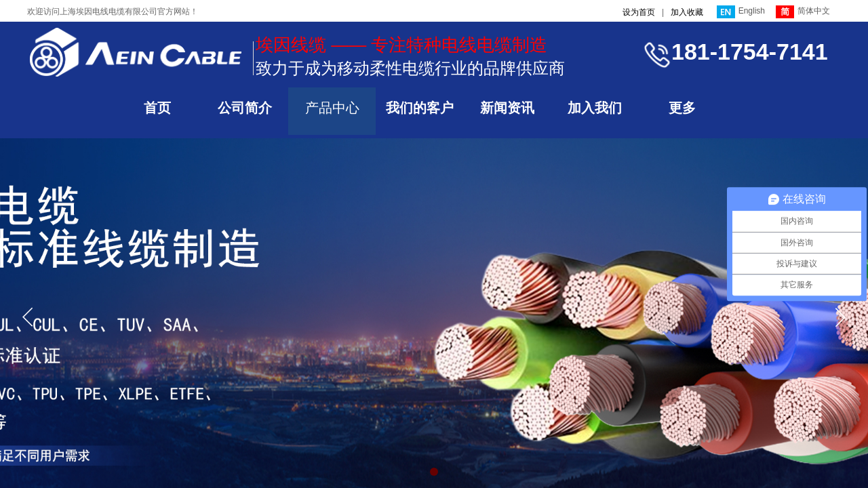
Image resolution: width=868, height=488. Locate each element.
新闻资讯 (507, 108)
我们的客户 (420, 108)
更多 (682, 108)
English (741, 12)
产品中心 (332, 108)
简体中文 (803, 12)
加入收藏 (687, 12)
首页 (157, 108)
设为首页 (639, 12)
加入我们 (595, 108)
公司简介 (245, 108)
